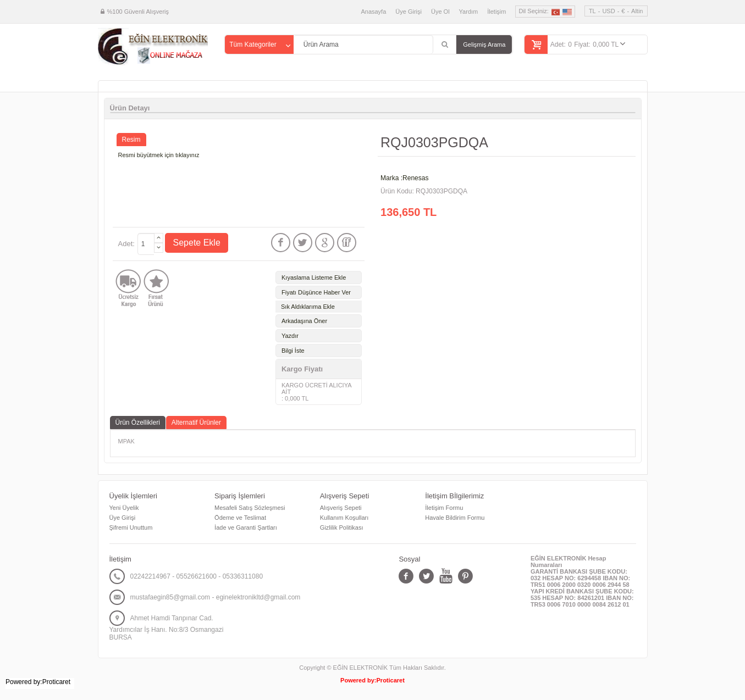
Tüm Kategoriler (253, 45)
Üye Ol (440, 12)
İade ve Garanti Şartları (246, 527)
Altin (637, 11)
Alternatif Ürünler (196, 423)
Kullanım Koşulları (344, 518)
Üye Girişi (409, 12)
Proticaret (391, 680)
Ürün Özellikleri (138, 423)
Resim (131, 140)
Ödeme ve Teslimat (240, 518)
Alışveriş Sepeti (341, 508)
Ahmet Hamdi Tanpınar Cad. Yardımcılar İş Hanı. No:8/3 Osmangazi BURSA (167, 628)
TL (592, 11)
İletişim (496, 12)
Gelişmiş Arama (484, 45)
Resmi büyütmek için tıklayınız (159, 155)
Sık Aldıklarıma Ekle (308, 307)
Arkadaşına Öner (304, 321)
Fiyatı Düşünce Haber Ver (316, 292)
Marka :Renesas (404, 178)
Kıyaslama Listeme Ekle (314, 277)
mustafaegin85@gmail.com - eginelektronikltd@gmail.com (216, 597)
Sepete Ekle (197, 243)
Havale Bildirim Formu (455, 518)
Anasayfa (373, 12)
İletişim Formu (444, 508)
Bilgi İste (293, 351)
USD (608, 11)
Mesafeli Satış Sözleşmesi (250, 508)
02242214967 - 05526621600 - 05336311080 (197, 576)
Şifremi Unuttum (131, 527)
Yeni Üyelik (124, 508)
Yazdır (290, 336)
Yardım (469, 12)
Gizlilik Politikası (342, 527)
